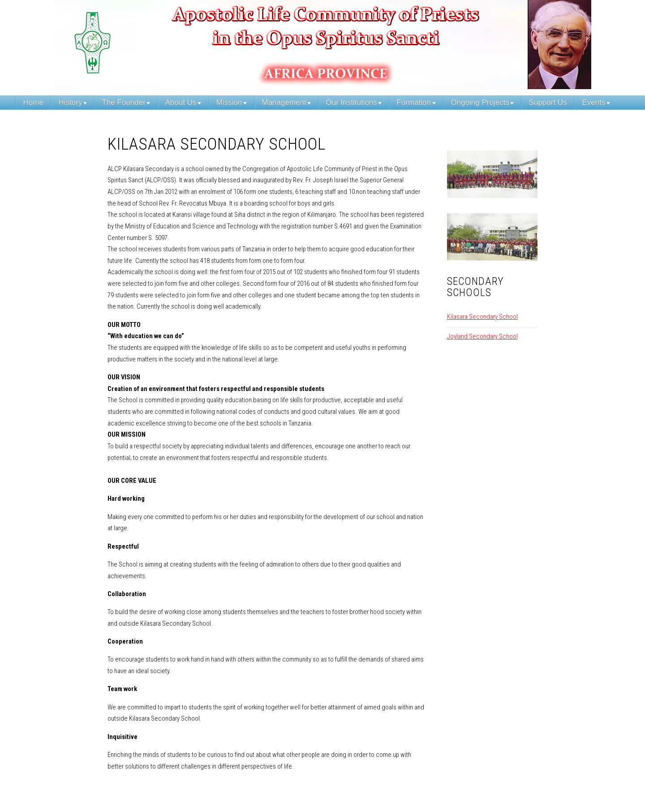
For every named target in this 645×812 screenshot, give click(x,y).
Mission (229, 102)
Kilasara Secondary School (482, 317)
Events (594, 102)
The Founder (124, 102)
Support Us (548, 102)
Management (284, 102)
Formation (414, 102)
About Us (181, 102)
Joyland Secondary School (482, 336)
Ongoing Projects (480, 102)
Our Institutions (352, 102)
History (71, 102)
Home (33, 102)
